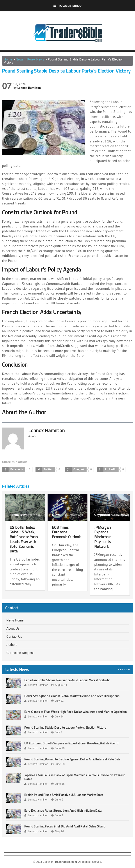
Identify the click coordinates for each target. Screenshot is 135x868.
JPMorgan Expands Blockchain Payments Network (103, 537)
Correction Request (20, 653)
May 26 (58, 831)
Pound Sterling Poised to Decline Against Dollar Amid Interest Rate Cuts (72, 759)
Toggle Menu (68, 6)
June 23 (58, 764)
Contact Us (14, 636)
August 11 (59, 685)
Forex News (36, 59)
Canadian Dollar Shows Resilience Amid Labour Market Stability (67, 680)
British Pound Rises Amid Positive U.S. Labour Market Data (64, 795)
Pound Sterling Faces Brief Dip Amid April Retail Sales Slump (65, 826)
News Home (15, 620)
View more (124, 669)
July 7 (57, 732)
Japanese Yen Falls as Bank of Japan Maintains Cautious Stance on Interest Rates (74, 777)
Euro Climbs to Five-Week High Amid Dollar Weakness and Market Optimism (75, 711)
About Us (13, 628)
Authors (12, 644)
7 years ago (73, 515)
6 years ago (31, 515)
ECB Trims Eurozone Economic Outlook (67, 532)
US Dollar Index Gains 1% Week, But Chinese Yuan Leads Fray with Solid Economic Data (24, 539)
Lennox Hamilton (29, 88)
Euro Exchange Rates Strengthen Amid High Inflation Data (63, 810)
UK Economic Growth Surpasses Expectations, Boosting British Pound (71, 743)
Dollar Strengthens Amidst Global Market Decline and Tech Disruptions (72, 696)
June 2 (57, 815)
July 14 (57, 717)
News (20, 59)
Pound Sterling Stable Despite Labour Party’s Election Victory (65, 727)
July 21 (57, 701)
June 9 (57, 800)
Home (8, 59)
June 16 (58, 784)
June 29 (58, 748)
